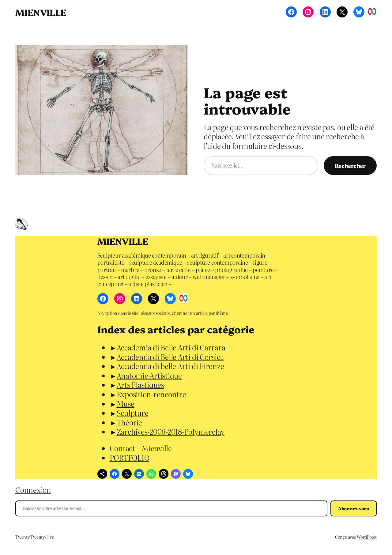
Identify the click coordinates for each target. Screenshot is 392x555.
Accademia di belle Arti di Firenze (170, 366)
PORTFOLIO (130, 457)
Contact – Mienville (141, 448)
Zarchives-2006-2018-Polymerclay (171, 431)
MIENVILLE (41, 12)
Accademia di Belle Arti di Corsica (170, 357)
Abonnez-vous (354, 508)
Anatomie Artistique (149, 375)
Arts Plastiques (140, 385)
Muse (126, 404)
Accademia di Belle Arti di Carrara (171, 347)
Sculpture (133, 413)
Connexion (33, 490)
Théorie (129, 422)
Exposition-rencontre (151, 394)
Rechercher (350, 165)
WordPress (367, 537)
